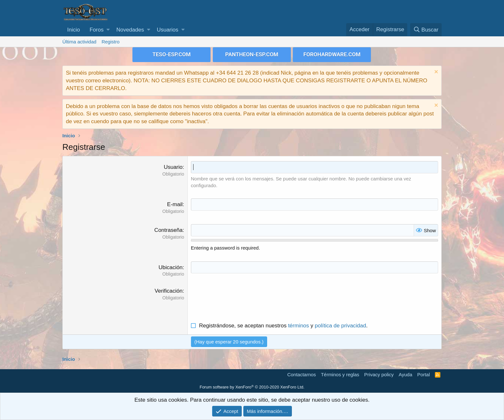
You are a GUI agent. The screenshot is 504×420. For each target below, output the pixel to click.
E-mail (175, 204)
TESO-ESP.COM (171, 54)
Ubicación (171, 267)
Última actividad (79, 42)
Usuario (173, 167)
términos (298, 326)
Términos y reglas (340, 374)
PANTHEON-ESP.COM (252, 54)
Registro (111, 42)
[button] (108, 30)
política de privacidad (340, 326)
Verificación (169, 291)
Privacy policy (379, 374)
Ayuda (405, 374)
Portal (423, 374)
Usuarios (168, 30)
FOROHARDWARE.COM (332, 54)
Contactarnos (302, 374)
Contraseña (168, 230)
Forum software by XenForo (252, 387)
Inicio (74, 30)
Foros (97, 30)
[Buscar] (426, 30)
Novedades (130, 30)
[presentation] (240, 300)
